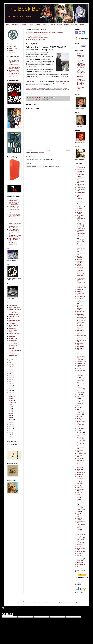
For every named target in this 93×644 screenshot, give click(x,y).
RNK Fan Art (12, 337)
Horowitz (46, 25)
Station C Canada (13, 340)
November (11, 398)
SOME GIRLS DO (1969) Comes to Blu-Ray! (15, 236)
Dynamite (79, 404)
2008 (10, 426)
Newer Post (30, 150)
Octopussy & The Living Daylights (81, 274)
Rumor (78, 512)
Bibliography (15, 25)
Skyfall (78, 536)
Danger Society (80, 189)
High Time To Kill (81, 234)
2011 (10, 394)
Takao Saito (80, 545)
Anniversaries (80, 362)
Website (82, 25)
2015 (10, 386)
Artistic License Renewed (15, 309)
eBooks (79, 563)
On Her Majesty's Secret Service (81, 279)
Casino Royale (80, 181)
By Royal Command (79, 174)
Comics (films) (80, 393)
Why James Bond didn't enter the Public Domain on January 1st (81, 72)
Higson (53, 25)
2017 (10, 382)
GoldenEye (79, 225)
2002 (10, 437)
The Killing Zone (81, 311)
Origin (78, 480)
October (11, 400)
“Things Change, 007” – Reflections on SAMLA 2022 (14, 211)
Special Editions (81, 540)
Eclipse (79, 406)
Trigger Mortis (80, 335)
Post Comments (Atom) (39, 153)
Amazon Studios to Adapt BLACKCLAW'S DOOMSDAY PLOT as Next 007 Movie (15, 226)
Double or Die (80, 207)
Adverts (79, 360)
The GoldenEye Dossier (14, 344)
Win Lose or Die (81, 337)
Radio (78, 501)
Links (78, 464)
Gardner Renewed (13, 48)
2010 (10, 422)
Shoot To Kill (80, 296)
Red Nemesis (80, 286)
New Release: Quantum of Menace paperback (14, 71)
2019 (10, 377)
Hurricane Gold (80, 237)
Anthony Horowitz (81, 365)
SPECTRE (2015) (81, 513)
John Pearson (80, 453)
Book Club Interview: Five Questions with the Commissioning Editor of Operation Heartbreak (14, 67)
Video (78, 555)
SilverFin (79, 298)
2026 (10, 363)
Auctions (79, 368)
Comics (66, 25)
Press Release (80, 489)
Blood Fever (80, 169)
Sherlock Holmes (81, 531)
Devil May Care (80, 196)
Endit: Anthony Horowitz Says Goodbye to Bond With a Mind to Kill (14, 215)
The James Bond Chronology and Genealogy (13, 347)
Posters (79, 487)
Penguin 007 (80, 484)
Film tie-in (79, 415)
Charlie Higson (80, 381)
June (10, 409)
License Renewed (81, 250)
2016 (10, 384)
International (80, 437)
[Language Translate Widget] (35, 167)
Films (78, 417)
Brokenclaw (80, 171)
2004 (10, 435)
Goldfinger (79, 227)
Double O (79, 205)
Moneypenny (80, 473)
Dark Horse (80, 402)
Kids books (79, 458)
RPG (78, 499)
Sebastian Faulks (81, 522)
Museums (79, 475)
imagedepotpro (64, 602)
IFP (78, 430)
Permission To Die (81, 283)
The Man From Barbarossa (80, 315)
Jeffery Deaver (47, 100)
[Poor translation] (10, 614)
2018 (10, 380)
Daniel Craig (80, 400)
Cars (78, 377)
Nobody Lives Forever (80, 271)
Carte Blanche (33, 100)
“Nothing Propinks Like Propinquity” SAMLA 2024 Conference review (14, 203)
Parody (78, 482)
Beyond (59, 25)
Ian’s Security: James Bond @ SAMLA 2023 (14, 207)
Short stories (80, 534)
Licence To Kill (80, 248)
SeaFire (79, 291)
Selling (78, 529)
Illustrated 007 (12, 318)
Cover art (79, 396)
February (11, 417)
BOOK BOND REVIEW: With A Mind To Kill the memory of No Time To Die (81, 82)
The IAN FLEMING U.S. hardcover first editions (80, 56)
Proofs (78, 494)
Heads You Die (80, 231)
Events (42, 100)
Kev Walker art (80, 455)
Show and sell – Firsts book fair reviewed (37, 34)
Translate (55, 167)
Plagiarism (79, 486)
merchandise (80, 564)
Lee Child (79, 462)
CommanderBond (13, 311)
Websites (79, 557)
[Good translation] (4, 614)
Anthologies (80, 363)
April (10, 413)
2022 (10, 371)
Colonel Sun (80, 187)
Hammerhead (80, 229)
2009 (10, 424)
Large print (79, 460)
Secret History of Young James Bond (81, 526)
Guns (78, 427)
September (11, 403)
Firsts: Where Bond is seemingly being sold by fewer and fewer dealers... (45, 32)
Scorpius (79, 290)
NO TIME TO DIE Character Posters (13, 243)
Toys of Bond (12, 352)
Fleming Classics (13, 47)
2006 (10, 431)
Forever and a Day (81, 219)
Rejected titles (80, 506)
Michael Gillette (80, 469)
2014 (10, 388)
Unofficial (79, 553)
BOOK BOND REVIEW (80, 375)
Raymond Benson (13, 338)
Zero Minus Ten (80, 348)
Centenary (79, 379)
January (11, 420)
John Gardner (12, 323)
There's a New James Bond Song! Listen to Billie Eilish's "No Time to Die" (14, 231)
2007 (10, 429)
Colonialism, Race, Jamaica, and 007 (13, 200)
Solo (78, 300)
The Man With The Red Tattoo (81, 322)
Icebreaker (79, 240)
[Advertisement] (13, 524)
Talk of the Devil (81, 305)
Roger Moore (80, 510)
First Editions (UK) (81, 422)
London (79, 466)
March (10, 415)
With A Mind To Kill (81, 340)
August (10, 405)
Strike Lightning (80, 302)
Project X (79, 492)
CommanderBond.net (32, 53)
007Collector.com (13, 305)
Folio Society (80, 425)
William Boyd (80, 559)
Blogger (76, 602)
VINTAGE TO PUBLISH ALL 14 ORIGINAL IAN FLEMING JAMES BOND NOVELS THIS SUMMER (81, 64)
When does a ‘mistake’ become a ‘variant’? (38, 38)
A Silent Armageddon (80, 167)
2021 (10, 373)
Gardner (31, 25)
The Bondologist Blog (14, 342)
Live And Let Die (81, 253)
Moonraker (79, 259)
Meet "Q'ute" (80, 77)
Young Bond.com (13, 356)
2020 (10, 375)
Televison (79, 547)
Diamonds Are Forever (80, 199)
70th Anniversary (81, 357)
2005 (10, 433)
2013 (10, 390)
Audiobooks (80, 370)
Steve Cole (79, 543)
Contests (38, 100)
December (11, 396)
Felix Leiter (79, 413)
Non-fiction (79, 476)
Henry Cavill (80, 428)
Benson (38, 25)
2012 (10, 392)
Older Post (67, 150)
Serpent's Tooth (80, 293)
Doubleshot (80, 209)
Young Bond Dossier (13, 354)
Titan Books (80, 552)
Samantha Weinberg (79, 519)
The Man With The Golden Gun (81, 318)
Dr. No (78, 211)
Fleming (24, 25)
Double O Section (13, 313)
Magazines (79, 468)
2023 (10, 369)
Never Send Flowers (80, 265)
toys (78, 566)
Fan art (78, 409)
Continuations (12, 52)
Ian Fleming (80, 432)
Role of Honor (80, 288)
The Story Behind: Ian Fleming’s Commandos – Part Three (15, 75)
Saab (78, 517)
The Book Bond (26, 9)
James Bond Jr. (80, 242)
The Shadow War (81, 548)
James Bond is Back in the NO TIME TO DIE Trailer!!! (14, 240)
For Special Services (80, 213)
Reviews (79, 508)
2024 (10, 367)
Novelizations (80, 478)
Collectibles (80, 387)
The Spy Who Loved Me (80, 325)
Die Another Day (81, 202)
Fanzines (79, 411)
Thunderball (80, 330)
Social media (80, 538)
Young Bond (12, 50)
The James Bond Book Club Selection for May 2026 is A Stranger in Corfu (14, 61)
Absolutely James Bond (14, 307)
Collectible (74, 25)
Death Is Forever (81, 192)
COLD (78, 176)
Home (7, 25)
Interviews (79, 439)
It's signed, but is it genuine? (34, 36)
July (10, 407)
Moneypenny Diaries (80, 257)
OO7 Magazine (12, 328)
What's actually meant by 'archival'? (36, 40)
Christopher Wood (81, 384)
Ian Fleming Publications (14, 317)
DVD (78, 398)
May (10, 411)
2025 (10, 365)
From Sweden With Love (14, 315)
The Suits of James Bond (15, 350)
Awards (79, 372)
